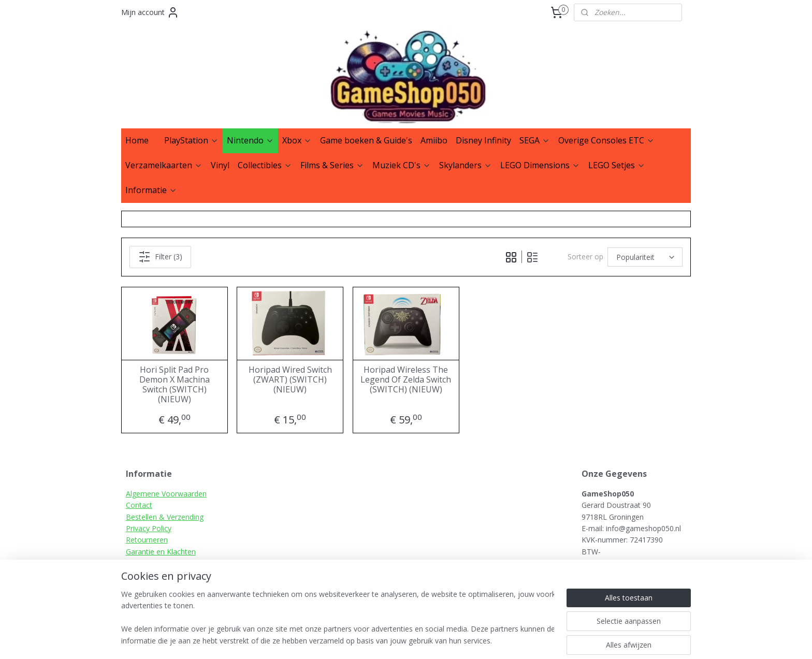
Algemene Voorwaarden (166, 494)
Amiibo (434, 140)
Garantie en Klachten (161, 552)
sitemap (441, 640)
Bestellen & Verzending (165, 517)
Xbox (297, 140)
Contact (139, 505)
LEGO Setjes (617, 165)
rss (463, 640)
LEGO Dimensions (540, 165)
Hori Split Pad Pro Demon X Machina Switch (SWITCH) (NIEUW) (175, 385)
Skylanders (466, 165)
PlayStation (191, 140)
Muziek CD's (402, 165)
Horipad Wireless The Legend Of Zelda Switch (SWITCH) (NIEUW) (406, 380)
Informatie (151, 190)
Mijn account (150, 12)
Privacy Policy (149, 528)
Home (137, 140)
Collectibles (265, 165)
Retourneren (147, 540)
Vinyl (220, 165)
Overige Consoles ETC (606, 140)
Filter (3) (160, 257)
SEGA (535, 140)
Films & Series (332, 165)
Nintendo (250, 140)
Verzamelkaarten (164, 165)
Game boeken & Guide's (366, 140)
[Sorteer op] (645, 257)
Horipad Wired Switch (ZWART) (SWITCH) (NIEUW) (290, 380)
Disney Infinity (483, 140)
